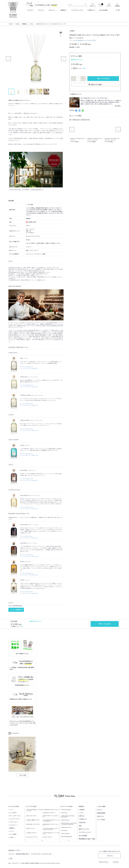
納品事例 (82, 810)
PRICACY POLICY (104, 862)
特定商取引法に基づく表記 (87, 839)
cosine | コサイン (48, 837)
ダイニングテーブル (15, 816)
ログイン (100, 810)
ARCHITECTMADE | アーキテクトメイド (35, 810)
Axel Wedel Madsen (67, 837)
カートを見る (101, 820)
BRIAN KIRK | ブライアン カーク (51, 825)
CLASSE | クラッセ (32, 833)
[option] (78, 132)
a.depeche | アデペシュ (49, 813)
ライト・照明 (13, 834)
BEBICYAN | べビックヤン (33, 824)
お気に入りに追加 (95, 85)
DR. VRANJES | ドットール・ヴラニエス (86, 40)
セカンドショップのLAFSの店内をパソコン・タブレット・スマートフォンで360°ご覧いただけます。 (22, 723)
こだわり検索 (101, 806)
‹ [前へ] (11, 754)
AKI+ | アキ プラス (31, 816)
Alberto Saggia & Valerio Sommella (68, 816)
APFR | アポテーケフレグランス (51, 816)
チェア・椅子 (13, 813)
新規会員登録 (101, 813)
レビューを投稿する (16, 610)
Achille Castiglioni (66, 810)
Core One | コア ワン (32, 837)
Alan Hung (64, 813)
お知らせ (82, 816)
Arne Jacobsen (66, 834)
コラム (82, 813)
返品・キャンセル (84, 829)
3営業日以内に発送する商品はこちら (21, 699)
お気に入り (100, 816)
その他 (11, 837)
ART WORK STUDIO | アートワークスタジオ (51, 821)
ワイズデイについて (77, 10)
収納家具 (12, 828)
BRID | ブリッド (31, 829)
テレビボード (13, 825)
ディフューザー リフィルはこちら (29, 368)
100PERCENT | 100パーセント (51, 810)
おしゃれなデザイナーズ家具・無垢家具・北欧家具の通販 (24, 863)
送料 (80, 826)
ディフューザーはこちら (27, 367)
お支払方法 (82, 822)
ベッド (11, 831)
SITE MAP (116, 862)
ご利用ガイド (91, 10)
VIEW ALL (22, 775)
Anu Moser (64, 830)
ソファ (11, 810)
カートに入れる (103, 79)
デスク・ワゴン (13, 822)
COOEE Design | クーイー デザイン (51, 833)
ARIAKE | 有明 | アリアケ (33, 820)
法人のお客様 (103, 10)
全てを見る (118, 106)
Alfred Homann (66, 820)
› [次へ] (34, 754)
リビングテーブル (14, 819)
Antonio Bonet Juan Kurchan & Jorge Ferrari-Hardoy (69, 824)
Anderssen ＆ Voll (66, 827)
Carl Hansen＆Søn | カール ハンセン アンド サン (51, 829)
